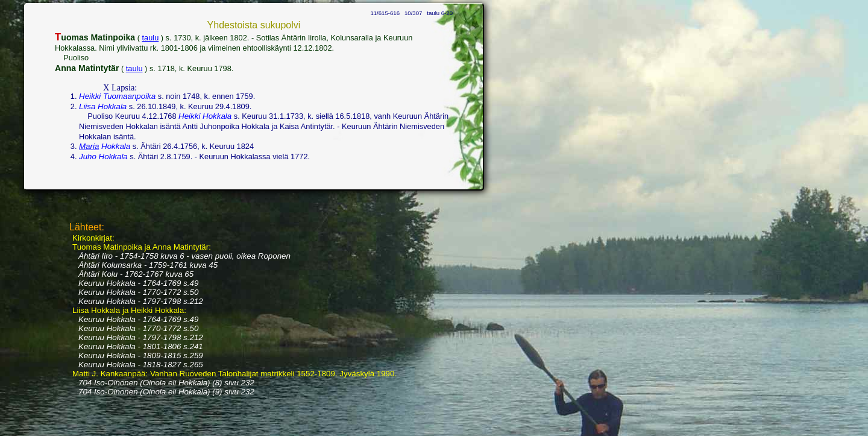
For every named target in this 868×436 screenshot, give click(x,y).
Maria (89, 146)
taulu (151, 38)
